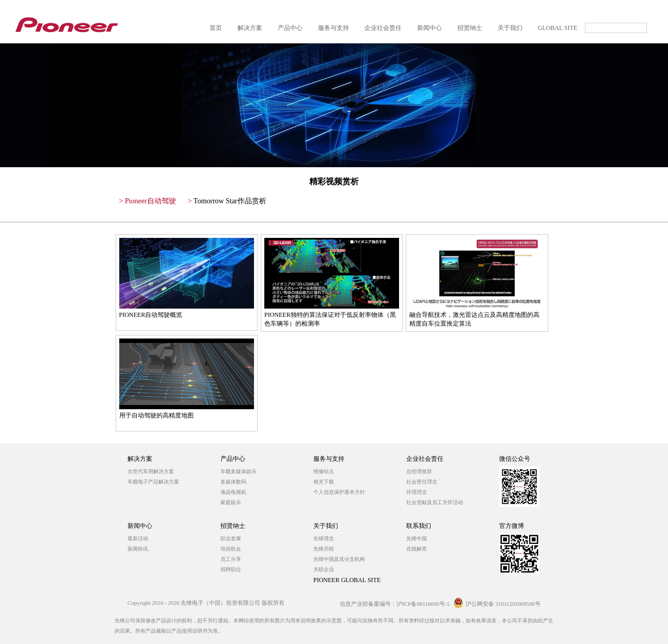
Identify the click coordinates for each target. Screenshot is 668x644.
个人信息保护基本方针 (339, 492)
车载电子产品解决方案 (153, 482)
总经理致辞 (419, 471)
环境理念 (417, 492)
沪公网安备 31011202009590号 (497, 604)
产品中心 (233, 459)
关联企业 (324, 569)
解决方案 (140, 459)
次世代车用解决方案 (151, 471)
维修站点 (324, 471)
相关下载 (324, 482)
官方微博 (512, 526)
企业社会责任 (425, 459)
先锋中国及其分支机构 (339, 559)
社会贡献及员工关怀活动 (435, 502)
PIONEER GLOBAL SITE (347, 580)
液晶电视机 (233, 492)
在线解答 (417, 549)
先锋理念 (324, 538)
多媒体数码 (233, 482)
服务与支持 (329, 459)
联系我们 (419, 526)
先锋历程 (324, 549)
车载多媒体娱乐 (238, 471)
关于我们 (326, 526)
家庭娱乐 (231, 502)
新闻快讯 (138, 549)
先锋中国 (417, 538)
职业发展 (231, 538)
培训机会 (231, 549)
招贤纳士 (233, 526)
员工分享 (231, 559)
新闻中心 (140, 526)
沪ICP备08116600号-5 (423, 604)
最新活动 (138, 538)
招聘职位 (231, 569)
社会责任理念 (422, 482)
